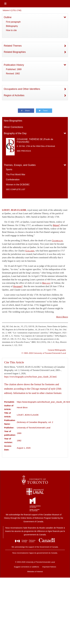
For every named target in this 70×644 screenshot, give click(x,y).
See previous (24, 151)
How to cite (11, 30)
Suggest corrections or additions (27, 567)
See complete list (16, 189)
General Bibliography (57, 350)
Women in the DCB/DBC (18, 185)
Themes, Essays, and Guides (20, 165)
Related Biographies (15, 52)
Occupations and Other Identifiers (22, 89)
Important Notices (49, 567)
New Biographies (13, 121)
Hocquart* (18, 286)
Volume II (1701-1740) (12, 10)
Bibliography (12, 26)
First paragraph (13, 22)
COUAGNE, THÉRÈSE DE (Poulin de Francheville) (35, 141)
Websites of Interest (35, 572)
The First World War (16, 175)
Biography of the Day (15, 133)
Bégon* (56, 225)
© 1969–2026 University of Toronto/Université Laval (44, 353)
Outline (8, 17)
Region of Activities (14, 95)
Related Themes (13, 46)
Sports (9, 169)
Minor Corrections (13, 127)
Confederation (13, 180)
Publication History (14, 65)
